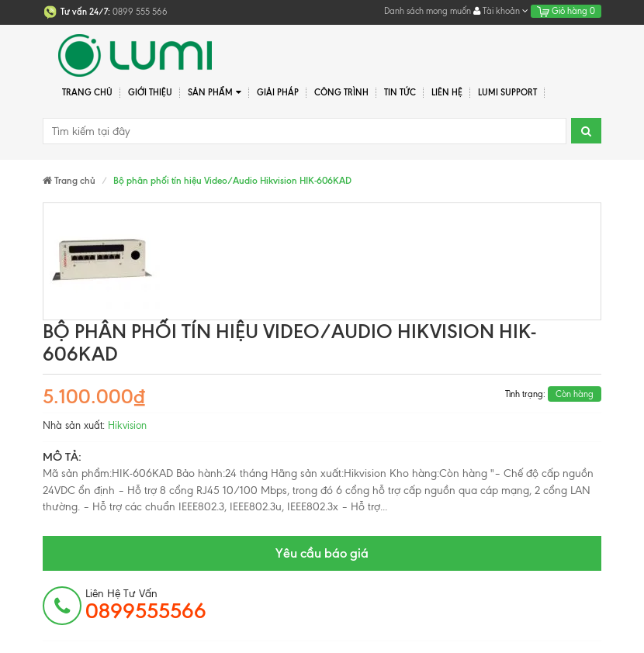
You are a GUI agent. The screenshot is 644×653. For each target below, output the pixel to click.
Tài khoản (501, 11)
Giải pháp (278, 92)
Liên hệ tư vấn (146, 605)
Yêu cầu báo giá (322, 553)
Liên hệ (447, 92)
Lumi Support (507, 92)
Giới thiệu (150, 92)
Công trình (341, 92)
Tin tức (400, 92)
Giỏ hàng (566, 11)
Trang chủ (87, 92)
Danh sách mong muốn (428, 11)
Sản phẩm (215, 93)
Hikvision (127, 425)
